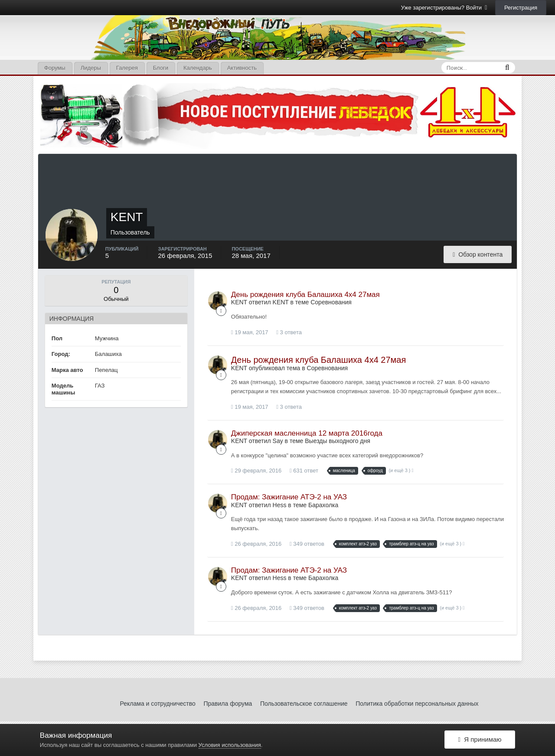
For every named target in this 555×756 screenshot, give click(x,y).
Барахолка (323, 505)
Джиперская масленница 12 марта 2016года (307, 433)
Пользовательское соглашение (304, 704)
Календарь (198, 68)
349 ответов (307, 544)
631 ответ (304, 471)
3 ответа (289, 332)
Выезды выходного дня (338, 441)
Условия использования (230, 745)
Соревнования (331, 302)
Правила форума (228, 704)
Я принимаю (480, 740)
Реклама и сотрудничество (158, 704)
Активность (242, 68)
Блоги (161, 68)
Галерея (127, 68)
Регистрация (521, 8)
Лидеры (91, 68)
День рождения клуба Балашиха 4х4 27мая (305, 295)
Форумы (55, 68)
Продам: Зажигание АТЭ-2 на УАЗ (289, 497)
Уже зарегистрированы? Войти (444, 8)
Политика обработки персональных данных (417, 704)
